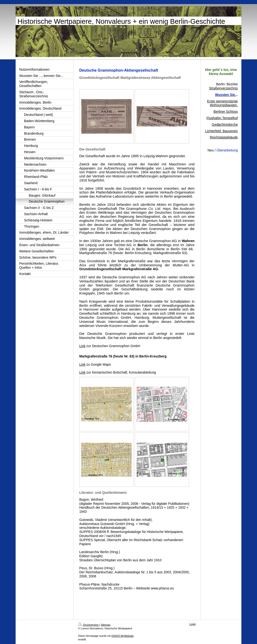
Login (193, 624)
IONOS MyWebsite (123, 636)
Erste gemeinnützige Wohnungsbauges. (222, 103)
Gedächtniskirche (225, 125)
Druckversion (89, 625)
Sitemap (105, 625)
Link (82, 346)
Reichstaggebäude (224, 137)
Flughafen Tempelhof (222, 118)
